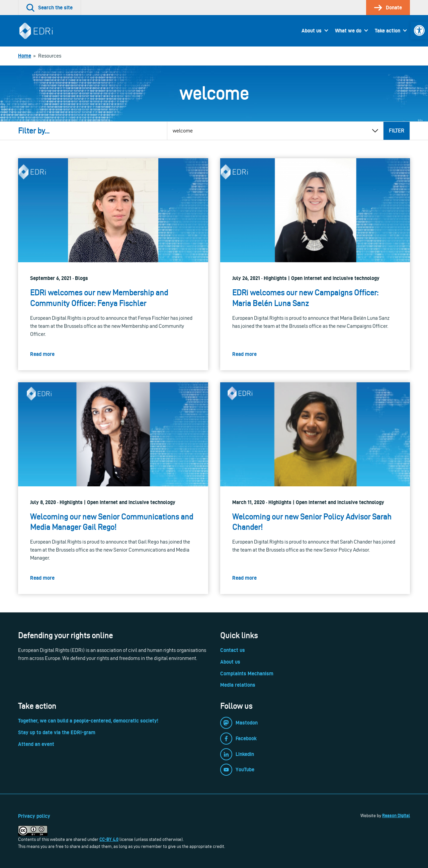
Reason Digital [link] (396, 815)
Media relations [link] (238, 685)
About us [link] (312, 31)
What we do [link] (348, 31)
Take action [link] (388, 31)
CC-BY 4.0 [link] (109, 839)
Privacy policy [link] (34, 816)
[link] (419, 30)
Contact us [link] (233, 650)
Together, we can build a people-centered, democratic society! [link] (88, 721)
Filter (397, 131)
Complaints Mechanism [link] (247, 673)
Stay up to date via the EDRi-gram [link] (57, 732)
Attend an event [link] (36, 744)
